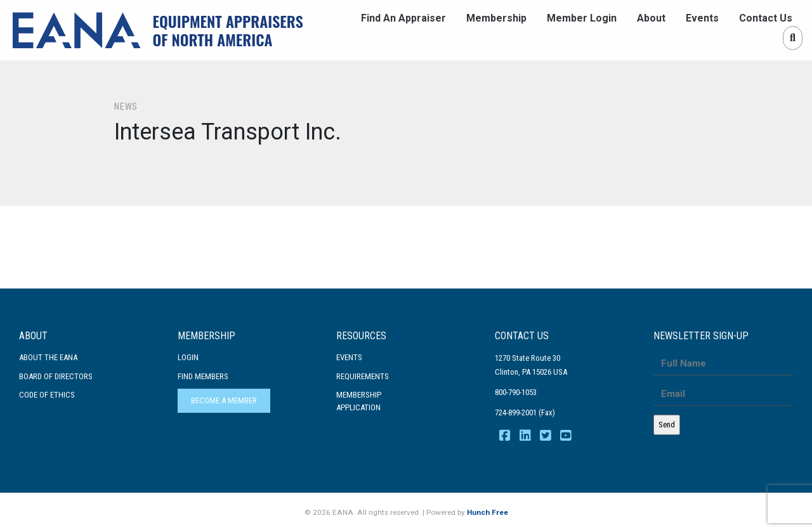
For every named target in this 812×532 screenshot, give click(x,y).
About (651, 18)
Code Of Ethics (47, 395)
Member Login (582, 18)
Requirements (363, 376)
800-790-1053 (516, 392)
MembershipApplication (359, 401)
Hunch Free (488, 512)
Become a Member (224, 400)
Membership (496, 18)
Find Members (203, 376)
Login (188, 357)
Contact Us (766, 18)
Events (702, 18)
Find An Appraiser (403, 18)
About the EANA (48, 357)
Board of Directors (56, 376)
